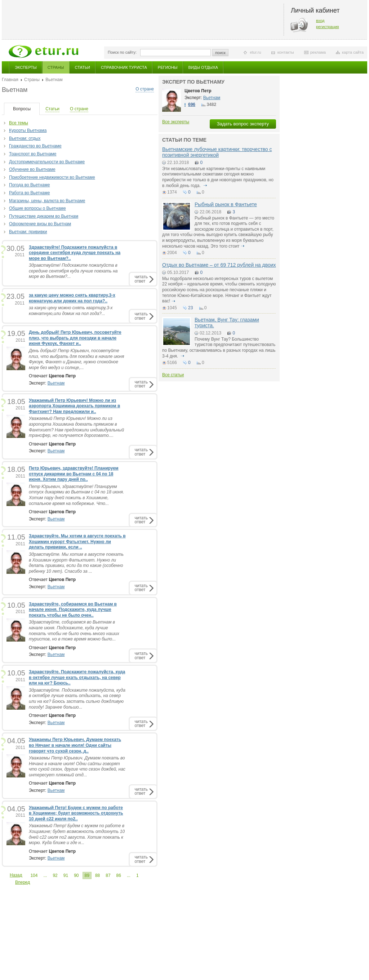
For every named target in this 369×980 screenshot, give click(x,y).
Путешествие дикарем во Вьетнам (44, 216)
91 (66, 875)
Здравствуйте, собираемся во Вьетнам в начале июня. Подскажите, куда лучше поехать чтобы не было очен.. (73, 610)
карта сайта (353, 52)
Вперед (23, 882)
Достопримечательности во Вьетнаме (47, 162)
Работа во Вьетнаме (29, 193)
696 (192, 105)
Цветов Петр (198, 91)
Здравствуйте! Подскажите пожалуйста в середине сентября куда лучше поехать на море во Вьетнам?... (73, 271)
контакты (286, 52)
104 (34, 875)
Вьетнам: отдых (25, 138)
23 (190, 308)
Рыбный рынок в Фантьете (226, 204)
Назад (16, 875)
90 (76, 875)
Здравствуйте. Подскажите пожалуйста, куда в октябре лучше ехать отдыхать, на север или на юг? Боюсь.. (77, 677)
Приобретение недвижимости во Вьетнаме (52, 177)
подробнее (205, 186)
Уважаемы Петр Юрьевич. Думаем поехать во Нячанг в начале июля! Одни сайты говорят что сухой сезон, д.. (75, 745)
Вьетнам (56, 383)
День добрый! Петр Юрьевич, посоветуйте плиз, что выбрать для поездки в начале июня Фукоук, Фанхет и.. (75, 338)
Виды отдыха (203, 67)
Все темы (19, 123)
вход (320, 21)
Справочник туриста (124, 67)
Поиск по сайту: (122, 52)
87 (108, 875)
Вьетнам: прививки (28, 232)
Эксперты (26, 67)
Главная (10, 80)
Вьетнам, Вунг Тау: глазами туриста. (227, 322)
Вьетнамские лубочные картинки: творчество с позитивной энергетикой (217, 152)
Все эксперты (176, 122)
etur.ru (255, 52)
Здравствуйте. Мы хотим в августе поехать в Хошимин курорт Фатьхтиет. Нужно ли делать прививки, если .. (77, 542)
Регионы (168, 67)
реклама (318, 52)
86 (119, 875)
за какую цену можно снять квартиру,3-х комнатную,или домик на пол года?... (71, 311)
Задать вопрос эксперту (243, 124)
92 (55, 875)
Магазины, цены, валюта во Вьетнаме (47, 201)
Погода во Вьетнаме (29, 185)
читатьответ (141, 279)
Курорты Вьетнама (28, 130)
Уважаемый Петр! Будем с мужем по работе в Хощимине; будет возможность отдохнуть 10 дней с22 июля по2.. (76, 813)
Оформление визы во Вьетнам (40, 224)
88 (97, 875)
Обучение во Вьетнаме (32, 169)
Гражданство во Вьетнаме (35, 146)
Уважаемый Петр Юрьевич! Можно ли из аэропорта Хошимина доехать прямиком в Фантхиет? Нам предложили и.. (74, 406)
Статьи (83, 67)
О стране (145, 89)
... (45, 875)
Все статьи (173, 375)
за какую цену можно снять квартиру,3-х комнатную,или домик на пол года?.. (72, 298)
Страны (56, 67)
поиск (220, 53)
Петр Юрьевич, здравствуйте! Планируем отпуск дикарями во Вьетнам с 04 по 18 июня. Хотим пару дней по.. (74, 474)
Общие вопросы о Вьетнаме (37, 208)
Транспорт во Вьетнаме (33, 154)
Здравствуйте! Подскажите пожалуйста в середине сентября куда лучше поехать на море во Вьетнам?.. (75, 253)
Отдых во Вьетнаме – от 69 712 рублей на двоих (219, 265)
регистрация (328, 27)
